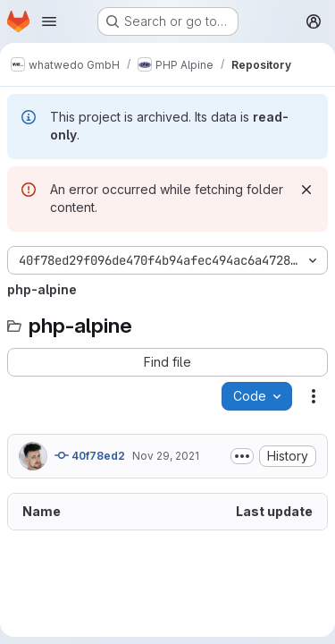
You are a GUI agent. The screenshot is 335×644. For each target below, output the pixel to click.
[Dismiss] (306, 190)
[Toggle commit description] (242, 456)
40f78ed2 (90, 455)
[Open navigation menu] (49, 21)
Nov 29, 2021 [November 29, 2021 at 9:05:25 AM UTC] (166, 456)
